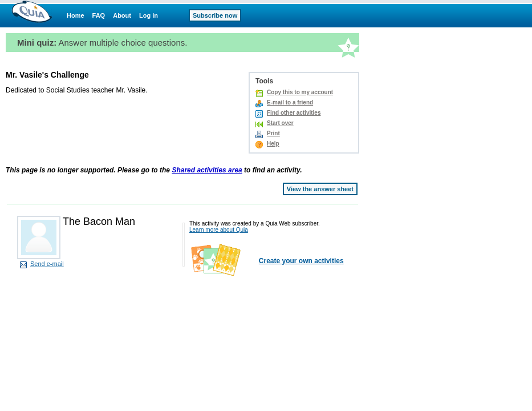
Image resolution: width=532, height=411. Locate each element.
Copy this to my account (300, 92)
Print (273, 133)
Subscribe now (215, 15)
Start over (280, 123)
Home (76, 15)
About (122, 15)
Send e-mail (47, 264)
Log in (149, 15)
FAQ (99, 15)
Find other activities (294, 113)
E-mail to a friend (290, 102)
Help (273, 144)
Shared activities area (207, 170)
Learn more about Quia (219, 230)
